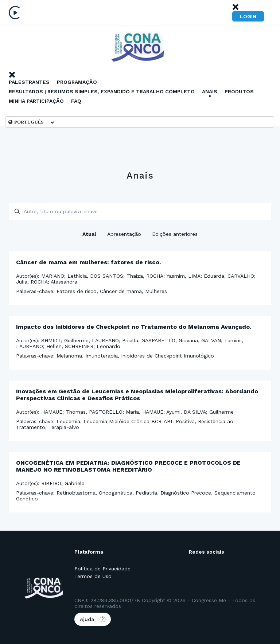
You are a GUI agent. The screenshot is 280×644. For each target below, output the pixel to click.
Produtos (239, 91)
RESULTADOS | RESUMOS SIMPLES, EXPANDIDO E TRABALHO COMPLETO (102, 91)
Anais (210, 91)
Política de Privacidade (102, 569)
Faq (76, 101)
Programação (77, 82)
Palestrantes (29, 82)
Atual (89, 234)
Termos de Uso (93, 576)
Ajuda (93, 619)
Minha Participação (36, 101)
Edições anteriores (175, 234)
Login (248, 16)
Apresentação (124, 234)
